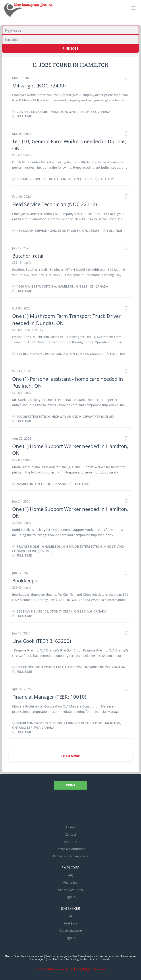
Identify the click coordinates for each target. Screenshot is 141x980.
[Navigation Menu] (133, 8)
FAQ (70, 875)
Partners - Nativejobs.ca (71, 856)
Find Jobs (70, 48)
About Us (70, 842)
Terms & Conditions (71, 849)
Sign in (71, 897)
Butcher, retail (28, 256)
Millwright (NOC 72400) (39, 85)
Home (70, 827)
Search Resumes (70, 890)
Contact (70, 834)
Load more (71, 756)
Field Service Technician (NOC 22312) (54, 204)
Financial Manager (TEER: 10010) (49, 697)
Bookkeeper (26, 580)
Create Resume (71, 931)
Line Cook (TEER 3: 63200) (42, 641)
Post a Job (70, 882)
